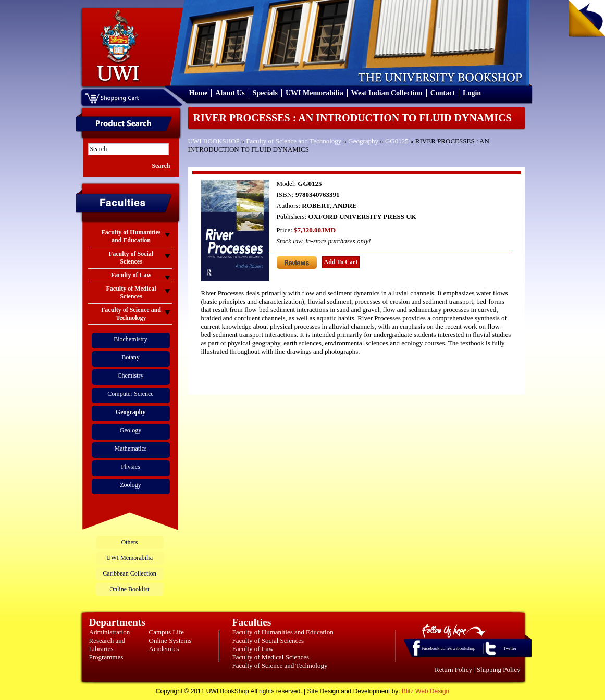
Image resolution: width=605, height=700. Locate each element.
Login (472, 93)
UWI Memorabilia (314, 93)
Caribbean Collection (129, 573)
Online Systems (170, 640)
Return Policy (453, 670)
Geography (363, 141)
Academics (164, 649)
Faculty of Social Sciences (268, 640)
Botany (131, 357)
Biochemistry (131, 339)
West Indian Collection (387, 93)
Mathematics (131, 448)
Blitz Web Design (425, 691)
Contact (443, 93)
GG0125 (397, 141)
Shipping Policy (498, 670)
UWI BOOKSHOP (214, 141)
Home (199, 93)
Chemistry (131, 376)
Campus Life (167, 632)
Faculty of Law (253, 649)
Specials (265, 93)
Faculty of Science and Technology (294, 141)
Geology (131, 430)
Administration (110, 632)
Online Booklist (129, 589)
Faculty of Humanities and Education (283, 632)
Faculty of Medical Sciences (271, 657)
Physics (131, 467)
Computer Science (130, 394)
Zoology (131, 485)
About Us (230, 93)
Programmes (106, 657)
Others (130, 542)
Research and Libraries (107, 645)
